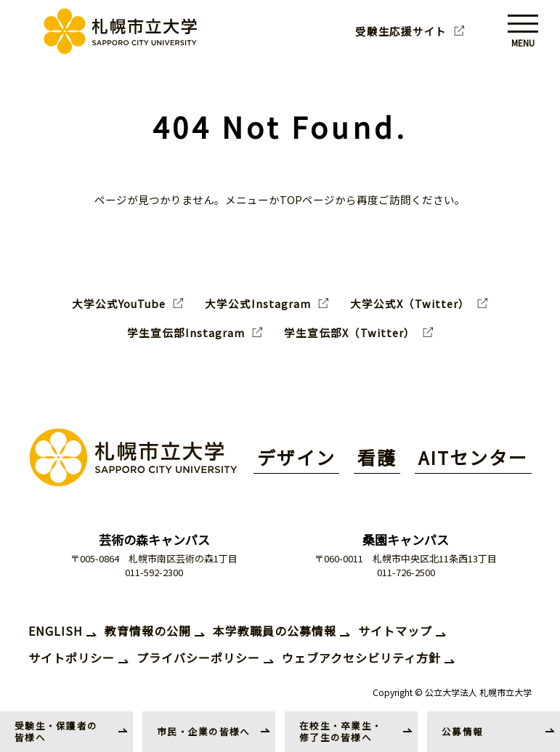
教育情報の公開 (148, 631)
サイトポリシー (72, 658)
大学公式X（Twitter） (410, 304)
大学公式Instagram (258, 304)
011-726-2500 (406, 572)
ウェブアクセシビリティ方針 (361, 658)
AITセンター (473, 457)
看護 (377, 457)
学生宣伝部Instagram (186, 333)
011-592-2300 (154, 572)
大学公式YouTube (119, 304)
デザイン (296, 457)
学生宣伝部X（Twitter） (350, 333)
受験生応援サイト (401, 31)
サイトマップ (395, 631)
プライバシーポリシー (198, 658)
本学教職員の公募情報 (275, 631)
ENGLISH (56, 631)
